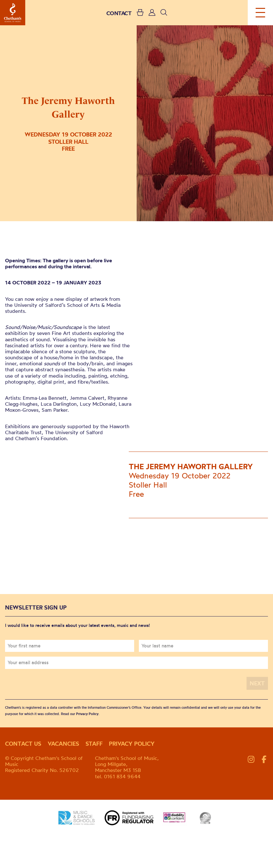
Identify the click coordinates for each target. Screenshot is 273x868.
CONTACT (119, 13)
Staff (94, 744)
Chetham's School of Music (13, 13)
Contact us (23, 744)
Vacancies (63, 744)
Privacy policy (132, 744)
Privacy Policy (87, 714)
